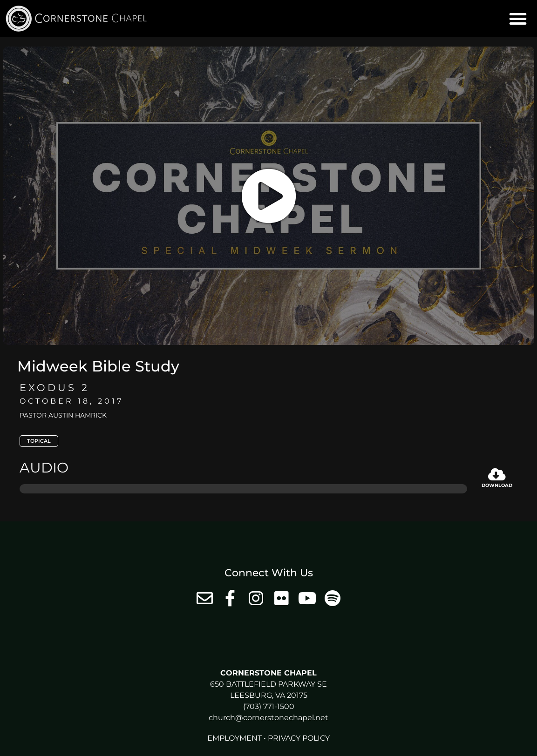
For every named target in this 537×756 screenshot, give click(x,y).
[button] (518, 19)
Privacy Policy (299, 738)
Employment (235, 738)
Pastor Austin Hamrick (63, 415)
